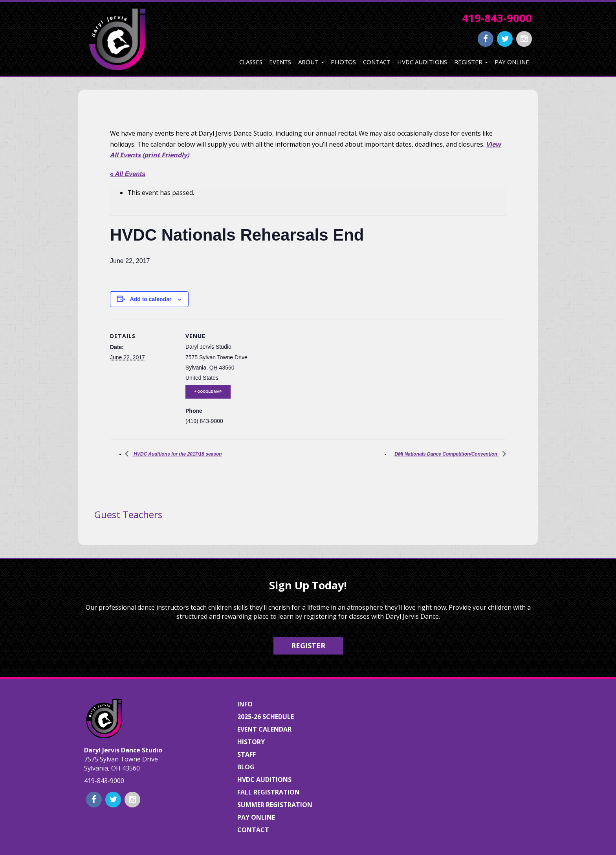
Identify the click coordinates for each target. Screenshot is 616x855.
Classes (251, 62)
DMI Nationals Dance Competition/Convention (446, 454)
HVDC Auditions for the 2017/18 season (177, 454)
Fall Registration (269, 792)
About (311, 62)
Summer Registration (275, 805)
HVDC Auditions (422, 62)
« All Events (128, 174)
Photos (343, 62)
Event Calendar (264, 729)
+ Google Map (208, 392)
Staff (247, 754)
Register (471, 62)
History (251, 742)
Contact (377, 62)
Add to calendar (151, 299)
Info (245, 704)
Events (280, 62)
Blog (246, 767)
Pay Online (512, 62)
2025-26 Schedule (266, 717)
